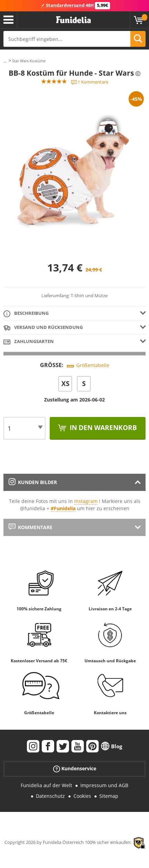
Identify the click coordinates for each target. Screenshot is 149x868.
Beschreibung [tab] (26, 314)
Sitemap (109, 796)
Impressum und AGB (104, 785)
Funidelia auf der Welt (46, 785)
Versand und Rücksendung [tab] (43, 328)
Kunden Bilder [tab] (33, 482)
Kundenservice (75, 769)
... (5, 61)
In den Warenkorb (102, 428)
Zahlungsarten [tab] (29, 342)
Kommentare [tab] (31, 527)
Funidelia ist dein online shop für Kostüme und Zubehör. (73, 20)
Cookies (82, 796)
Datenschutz (50, 796)
